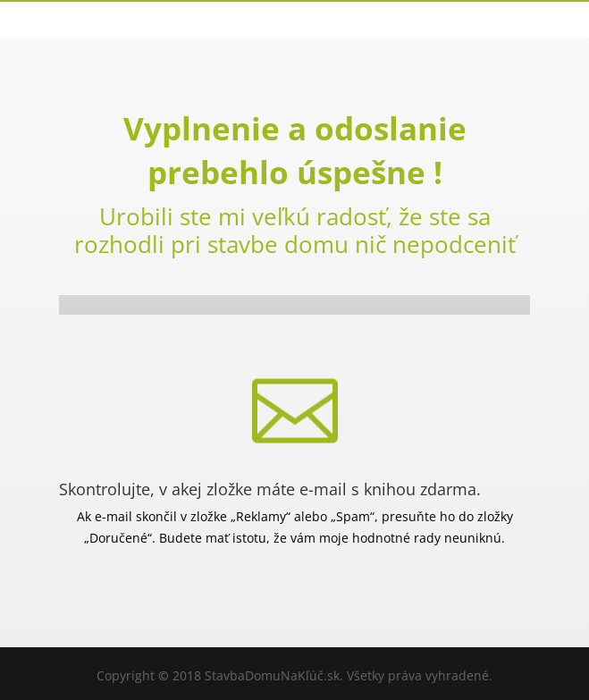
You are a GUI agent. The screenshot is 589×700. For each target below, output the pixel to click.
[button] (36, 664)
